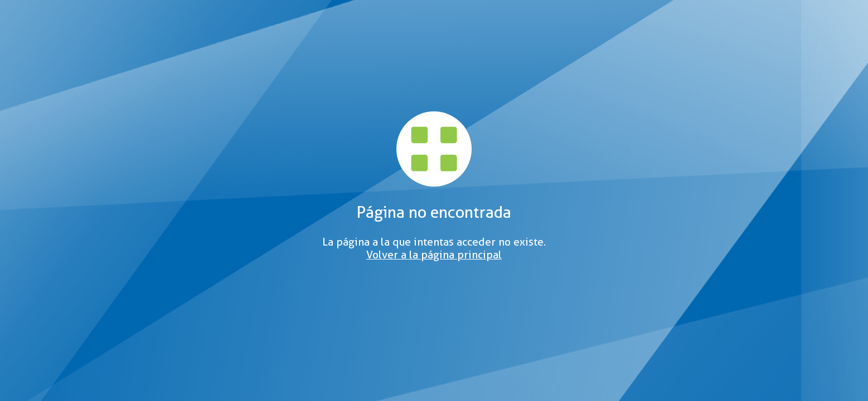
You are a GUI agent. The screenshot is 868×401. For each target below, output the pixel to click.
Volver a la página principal (434, 255)
